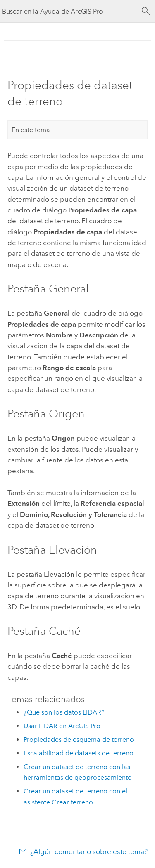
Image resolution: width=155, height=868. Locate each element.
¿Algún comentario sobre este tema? (89, 851)
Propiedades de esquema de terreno (79, 739)
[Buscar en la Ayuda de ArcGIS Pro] (69, 11)
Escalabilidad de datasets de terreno (79, 753)
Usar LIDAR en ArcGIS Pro (62, 726)
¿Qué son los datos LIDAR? (64, 712)
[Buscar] (146, 11)
